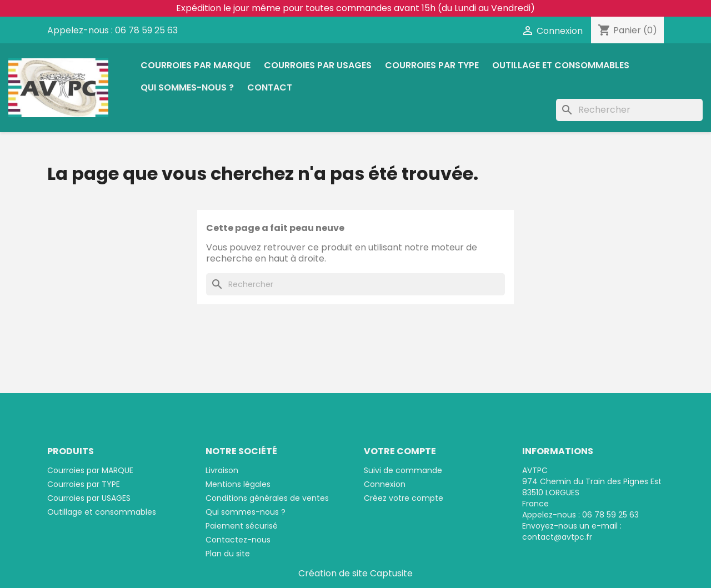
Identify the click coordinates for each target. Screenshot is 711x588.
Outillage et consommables (561, 65)
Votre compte (400, 451)
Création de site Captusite (355, 573)
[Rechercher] (629, 110)
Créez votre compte (404, 498)
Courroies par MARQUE (196, 65)
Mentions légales (238, 484)
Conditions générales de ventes (267, 498)
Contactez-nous (238, 540)
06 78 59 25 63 (146, 30)
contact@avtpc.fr (557, 537)
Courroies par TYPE (432, 65)
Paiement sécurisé (242, 526)
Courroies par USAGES (318, 65)
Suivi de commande (403, 470)
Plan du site (228, 554)
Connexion (385, 484)
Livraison (222, 470)
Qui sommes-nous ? (187, 87)
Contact (270, 87)
